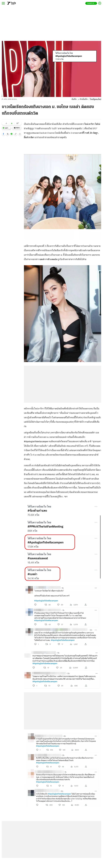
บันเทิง (74, 99)
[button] (3, 134)
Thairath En (91, 3)
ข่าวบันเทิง (84, 99)
